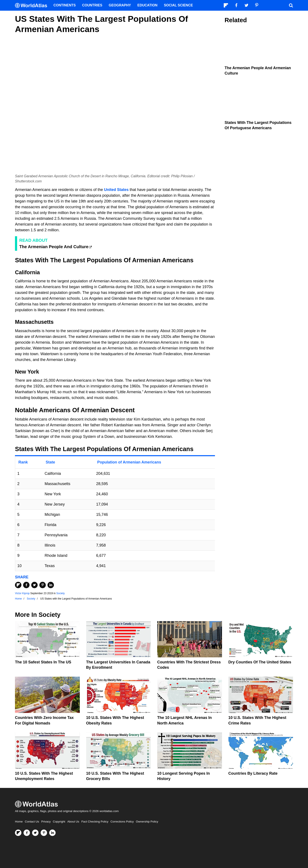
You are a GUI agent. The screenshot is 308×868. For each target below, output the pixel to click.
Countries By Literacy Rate (253, 773)
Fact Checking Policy (95, 822)
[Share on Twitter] (34, 585)
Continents (65, 5)
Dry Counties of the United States (260, 662)
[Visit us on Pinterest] (44, 833)
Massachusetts (34, 322)
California (27, 272)
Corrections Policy (122, 822)
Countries (92, 5)
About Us (73, 822)
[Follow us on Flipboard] (18, 833)
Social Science (178, 5)
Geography (120, 5)
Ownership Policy (147, 822)
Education (147, 5)
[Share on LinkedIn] (51, 585)
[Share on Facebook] (26, 585)
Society (60, 593)
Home (19, 822)
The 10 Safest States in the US (43, 662)
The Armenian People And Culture (54, 247)
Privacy (46, 822)
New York (27, 372)
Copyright (59, 822)
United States (116, 190)
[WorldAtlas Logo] (33, 5)
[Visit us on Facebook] (27, 833)
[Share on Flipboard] (18, 585)
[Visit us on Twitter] (35, 833)
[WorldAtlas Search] (291, 5)
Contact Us (32, 822)
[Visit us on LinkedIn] (52, 833)
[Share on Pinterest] (43, 585)
